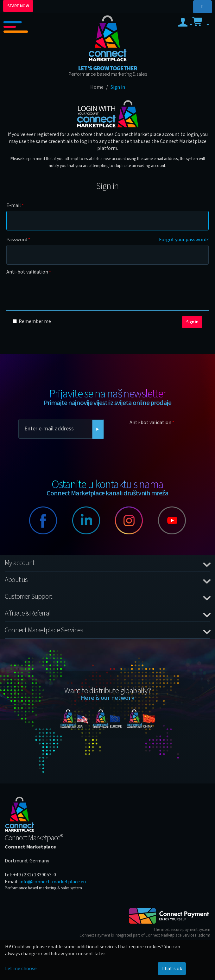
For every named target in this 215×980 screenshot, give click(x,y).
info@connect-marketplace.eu (53, 882)
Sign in (192, 322)
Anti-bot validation (27, 272)
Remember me (32, 321)
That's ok (172, 969)
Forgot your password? (184, 240)
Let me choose (21, 969)
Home (97, 87)
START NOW (18, 6)
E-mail (14, 205)
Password (17, 240)
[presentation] (54, 289)
